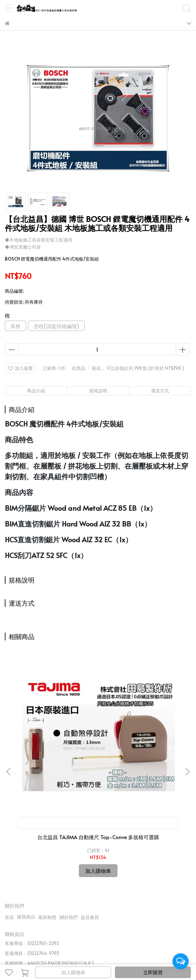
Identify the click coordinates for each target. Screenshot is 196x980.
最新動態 (47, 833)
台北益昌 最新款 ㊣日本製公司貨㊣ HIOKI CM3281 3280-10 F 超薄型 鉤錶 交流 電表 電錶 (140, 757)
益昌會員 (90, 833)
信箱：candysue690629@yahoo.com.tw (47, 889)
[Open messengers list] (181, 961)
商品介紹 (36, 391)
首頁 (9, 833)
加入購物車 (73, 972)
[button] (187, 730)
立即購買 (153, 972)
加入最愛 (21, 368)
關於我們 (69, 833)
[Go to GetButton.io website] (181, 974)
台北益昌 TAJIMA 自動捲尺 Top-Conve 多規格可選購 (56, 757)
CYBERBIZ (158, 956)
